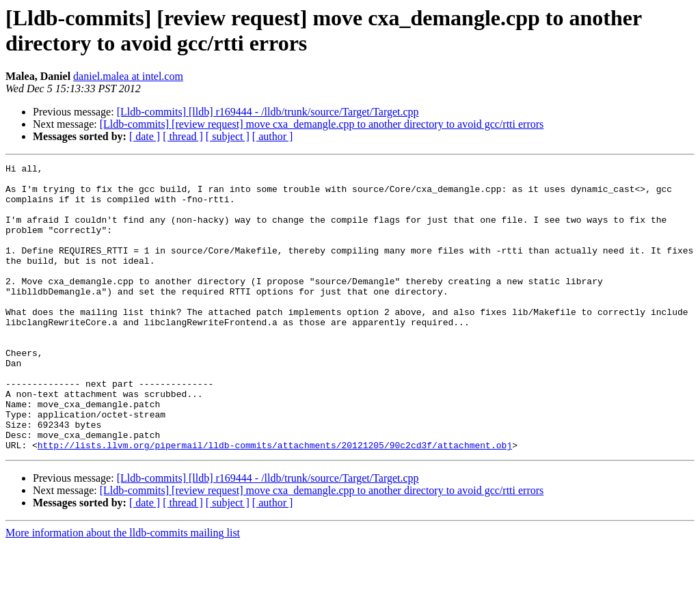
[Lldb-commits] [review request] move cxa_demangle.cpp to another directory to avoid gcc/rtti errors (322, 124)
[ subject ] (228, 136)
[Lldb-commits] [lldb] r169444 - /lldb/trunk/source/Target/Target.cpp (268, 112)
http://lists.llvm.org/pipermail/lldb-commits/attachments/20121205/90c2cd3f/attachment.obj (275, 502)
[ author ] (273, 136)
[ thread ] (183, 136)
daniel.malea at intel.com (128, 76)
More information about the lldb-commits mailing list (123, 590)
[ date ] (145, 136)
